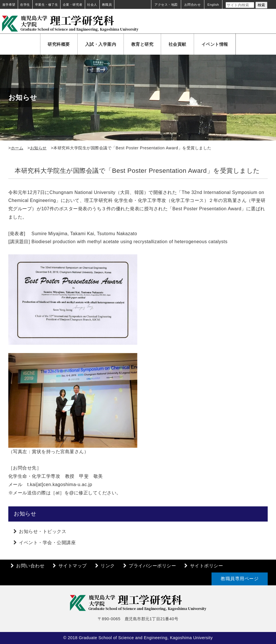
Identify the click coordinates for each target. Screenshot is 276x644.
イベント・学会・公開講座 (47, 543)
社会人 (92, 5)
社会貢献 (177, 44)
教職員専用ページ (240, 579)
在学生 (25, 5)
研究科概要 (59, 44)
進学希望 (9, 5)
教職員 (107, 5)
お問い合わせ (30, 566)
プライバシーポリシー (152, 566)
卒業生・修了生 (47, 5)
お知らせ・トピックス (43, 531)
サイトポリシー (207, 566)
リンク (108, 566)
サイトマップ (73, 566)
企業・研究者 (73, 5)
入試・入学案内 (101, 44)
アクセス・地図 (166, 5)
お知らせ (38, 148)
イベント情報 (215, 44)
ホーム (17, 148)
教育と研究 (142, 44)
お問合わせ (193, 5)
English (213, 5)
